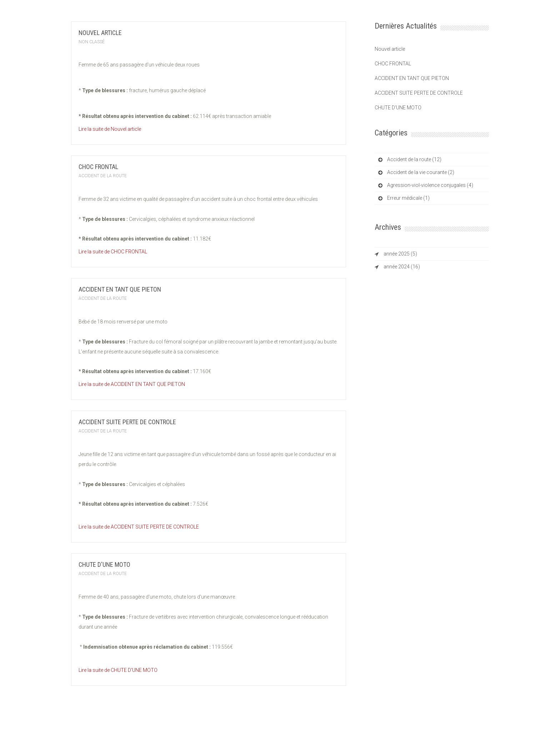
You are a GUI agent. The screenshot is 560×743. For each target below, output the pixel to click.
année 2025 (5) (400, 254)
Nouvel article (100, 33)
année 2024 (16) (402, 267)
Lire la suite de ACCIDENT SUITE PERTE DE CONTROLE (139, 527)
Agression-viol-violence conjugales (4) (430, 185)
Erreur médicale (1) (408, 198)
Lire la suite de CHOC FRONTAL (113, 252)
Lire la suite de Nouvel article (110, 129)
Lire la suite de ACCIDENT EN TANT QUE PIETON (132, 384)
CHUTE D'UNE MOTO (104, 564)
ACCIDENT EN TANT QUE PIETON (120, 289)
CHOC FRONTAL (98, 167)
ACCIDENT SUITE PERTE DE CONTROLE (127, 422)
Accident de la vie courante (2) (421, 172)
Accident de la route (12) (414, 159)
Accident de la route (103, 176)
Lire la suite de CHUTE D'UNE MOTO (118, 670)
